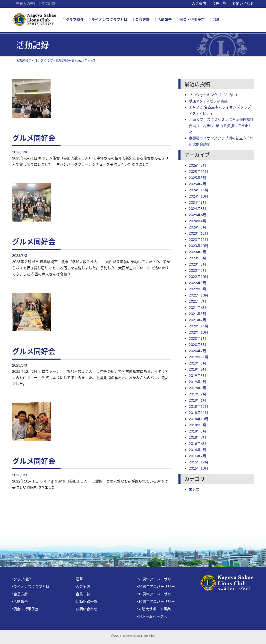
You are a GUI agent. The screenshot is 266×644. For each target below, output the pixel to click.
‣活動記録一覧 (86, 601)
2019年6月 (198, 369)
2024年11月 (199, 190)
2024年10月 (199, 196)
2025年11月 (199, 171)
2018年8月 (198, 431)
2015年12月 (199, 462)
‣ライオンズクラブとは (31, 586)
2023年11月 (199, 239)
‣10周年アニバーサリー (156, 601)
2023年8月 (198, 258)
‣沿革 (79, 579)
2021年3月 (198, 314)
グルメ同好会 (34, 138)
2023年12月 (199, 233)
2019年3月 (198, 388)
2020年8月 (198, 345)
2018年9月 (198, 425)
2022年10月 (199, 277)
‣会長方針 (20, 594)
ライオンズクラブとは (108, 19)
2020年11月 (199, 326)
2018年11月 (199, 413)
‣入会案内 (82, 586)
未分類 (194, 489)
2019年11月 (199, 357)
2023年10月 (199, 246)
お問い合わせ (243, 3)
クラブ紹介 (73, 19)
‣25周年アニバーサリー (156, 579)
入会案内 (199, 3)
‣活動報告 (20, 601)
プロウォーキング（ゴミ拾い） (214, 95)
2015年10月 (199, 468)
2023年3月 (198, 264)
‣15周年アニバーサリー (156, 594)
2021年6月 (198, 307)
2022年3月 (198, 289)
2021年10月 (199, 295)
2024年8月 (198, 209)
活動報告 (163, 19)
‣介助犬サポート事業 (154, 609)
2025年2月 (198, 184)
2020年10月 (199, 332)
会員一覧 (219, 3)
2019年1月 (198, 400)
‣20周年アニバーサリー (156, 586)
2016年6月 (198, 443)
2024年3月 (198, 227)
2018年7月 (198, 437)
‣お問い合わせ (86, 609)
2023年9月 (198, 252)
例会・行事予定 (191, 19)
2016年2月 (198, 456)
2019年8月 (198, 363)
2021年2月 (198, 320)
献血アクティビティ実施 (208, 101)
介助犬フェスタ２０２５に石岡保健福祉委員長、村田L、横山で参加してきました (221, 126)
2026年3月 (198, 165)
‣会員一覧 (82, 594)
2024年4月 (198, 221)
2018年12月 (199, 406)
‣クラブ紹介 (22, 579)
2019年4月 (198, 382)
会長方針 (141, 19)
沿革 (215, 19)
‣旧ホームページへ (152, 616)
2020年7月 (198, 351)
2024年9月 (198, 202)
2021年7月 (198, 301)
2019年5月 (198, 375)
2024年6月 (198, 215)
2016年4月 (198, 450)
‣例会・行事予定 (25, 609)
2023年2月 (198, 270)
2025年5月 (198, 178)
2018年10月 (199, 419)
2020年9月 (198, 338)
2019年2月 (198, 394)
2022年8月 (198, 283)
